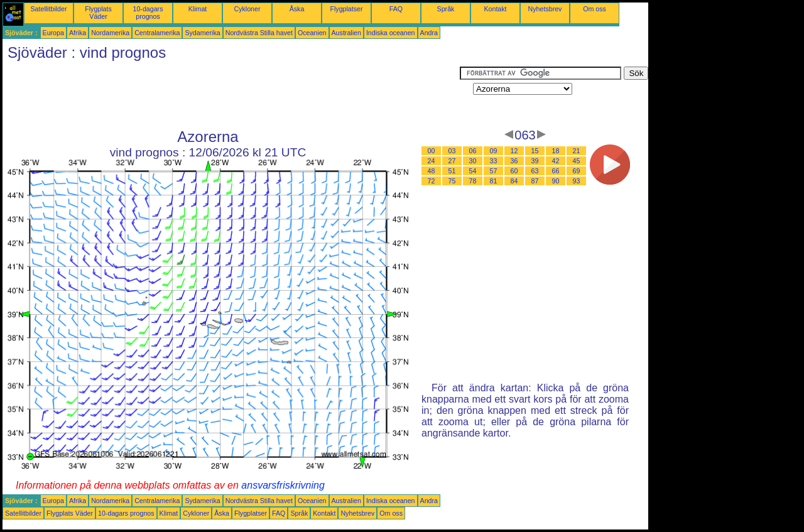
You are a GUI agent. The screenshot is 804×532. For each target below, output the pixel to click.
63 (535, 171)
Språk (446, 9)
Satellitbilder (48, 9)
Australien (346, 33)
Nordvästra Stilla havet (259, 33)
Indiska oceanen (391, 33)
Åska (297, 9)
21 (577, 151)
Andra (429, 33)
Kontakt (495, 9)
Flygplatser (346, 9)
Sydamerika (202, 33)
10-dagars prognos (148, 13)
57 (494, 171)
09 (494, 151)
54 (473, 171)
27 (452, 161)
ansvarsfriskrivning (283, 485)
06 (473, 151)
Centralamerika (157, 33)
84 (514, 181)
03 (452, 151)
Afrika (78, 33)
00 (432, 151)
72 (432, 181)
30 (473, 161)
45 (577, 161)
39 (535, 161)
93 (577, 181)
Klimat (198, 9)
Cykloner (247, 9)
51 (452, 171)
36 (514, 161)
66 (556, 171)
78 (473, 181)
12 (514, 151)
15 (535, 151)
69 (577, 171)
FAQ (396, 9)
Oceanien (312, 33)
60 (514, 171)
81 (494, 181)
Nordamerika (110, 33)
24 (432, 161)
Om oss (595, 9)
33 (494, 161)
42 (556, 161)
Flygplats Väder (98, 13)
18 (556, 151)
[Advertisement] (231, 95)
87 (535, 181)
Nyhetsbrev (545, 9)
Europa (53, 33)
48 (432, 171)
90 (556, 181)
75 (452, 181)
